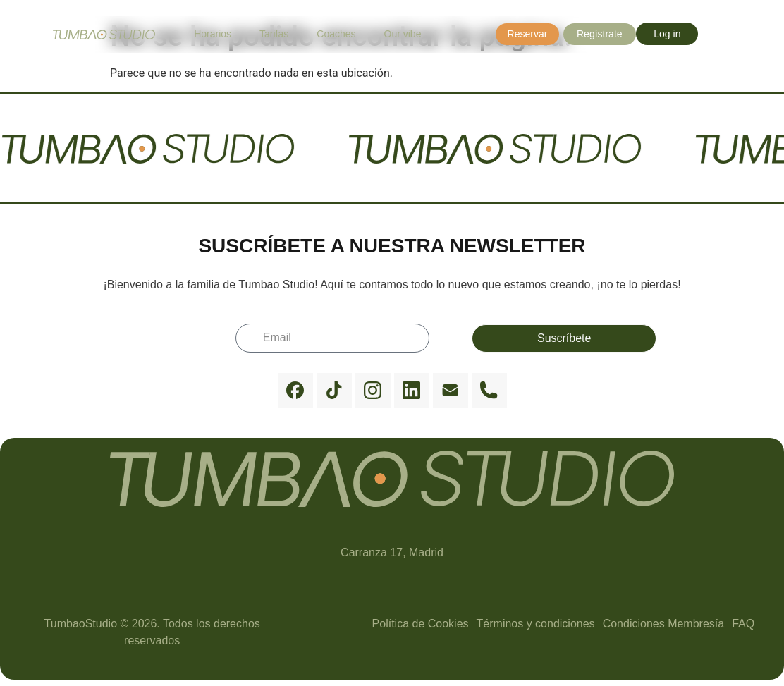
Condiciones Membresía (664, 624)
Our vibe (403, 34)
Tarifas (274, 34)
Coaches (336, 34)
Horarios (213, 34)
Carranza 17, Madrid (392, 552)
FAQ (743, 624)
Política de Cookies (421, 624)
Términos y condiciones (536, 624)
